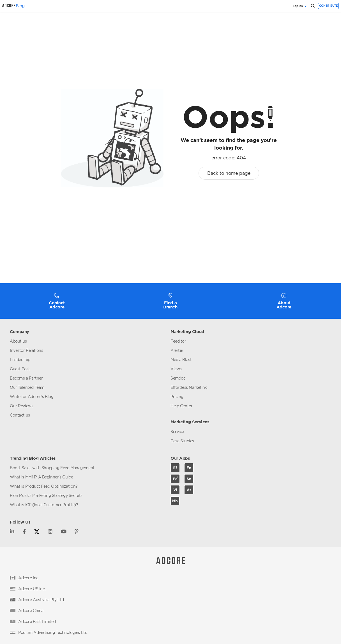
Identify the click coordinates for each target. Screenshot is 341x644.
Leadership (20, 360)
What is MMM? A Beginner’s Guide (42, 477)
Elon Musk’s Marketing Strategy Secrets (46, 495)
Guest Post (20, 369)
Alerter (177, 350)
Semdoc (178, 378)
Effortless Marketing (189, 387)
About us (18, 341)
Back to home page (229, 173)
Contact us (20, 415)
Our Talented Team (27, 387)
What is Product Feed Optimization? (44, 486)
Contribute (329, 6)
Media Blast (181, 360)
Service (177, 432)
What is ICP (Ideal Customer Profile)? (44, 505)
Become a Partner (26, 378)
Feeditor (178, 341)
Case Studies (182, 441)
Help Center (181, 406)
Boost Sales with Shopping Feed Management (52, 468)
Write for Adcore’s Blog (32, 397)
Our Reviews (21, 406)
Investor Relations (26, 350)
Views (176, 369)
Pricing (177, 397)
